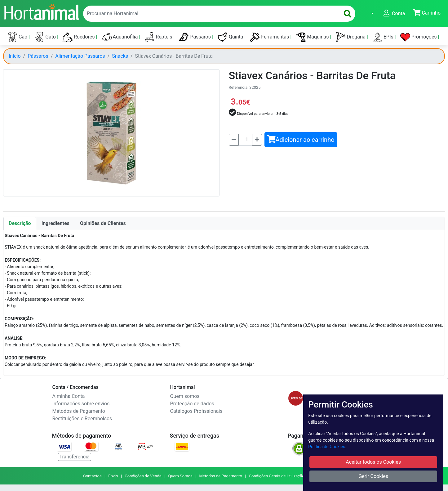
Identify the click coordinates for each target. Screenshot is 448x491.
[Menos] (234, 140)
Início (15, 56)
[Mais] (257, 140)
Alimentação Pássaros (80, 56)
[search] (348, 14)
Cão (18, 37)
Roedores (79, 37)
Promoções (419, 37)
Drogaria (351, 37)
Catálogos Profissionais (196, 411)
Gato (46, 37)
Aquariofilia (120, 37)
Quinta (231, 37)
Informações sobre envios (81, 404)
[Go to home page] (41, 11)
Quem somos (185, 396)
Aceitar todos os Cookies (373, 462)
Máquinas (313, 37)
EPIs (384, 37)
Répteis (159, 37)
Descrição (20, 223)
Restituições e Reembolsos (82, 419)
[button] (368, 14)
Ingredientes (55, 223)
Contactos (92, 476)
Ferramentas (270, 37)
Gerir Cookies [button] (373, 476)
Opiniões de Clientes (103, 223)
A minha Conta (69, 396)
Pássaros (195, 37)
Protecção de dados (192, 404)
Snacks (120, 56)
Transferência (75, 457)
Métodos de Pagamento (79, 411)
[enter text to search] (210, 14)
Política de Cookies (327, 447)
